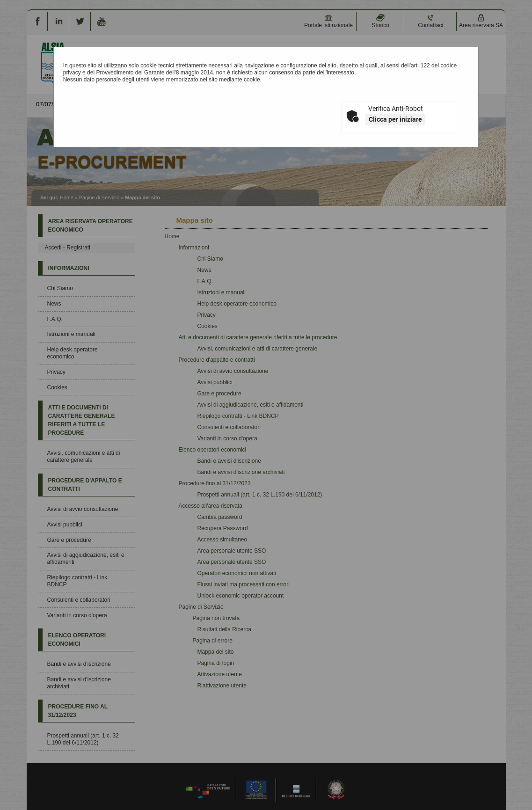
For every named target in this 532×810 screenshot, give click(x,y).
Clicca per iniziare (395, 119)
